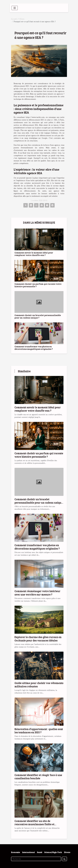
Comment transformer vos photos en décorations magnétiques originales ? (34, 348)
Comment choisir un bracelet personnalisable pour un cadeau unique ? (38, 316)
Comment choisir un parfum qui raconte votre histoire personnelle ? (38, 285)
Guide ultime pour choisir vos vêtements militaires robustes (39, 685)
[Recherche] (36, 859)
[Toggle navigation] (15, 8)
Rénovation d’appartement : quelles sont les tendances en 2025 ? (39, 731)
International (28, 852)
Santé (40, 852)
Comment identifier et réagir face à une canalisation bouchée (38, 777)
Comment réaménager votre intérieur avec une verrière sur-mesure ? (37, 593)
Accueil (14, 19)
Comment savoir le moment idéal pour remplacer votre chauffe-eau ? (34, 254)
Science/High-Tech (53, 852)
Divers (22, 19)
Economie (15, 852)
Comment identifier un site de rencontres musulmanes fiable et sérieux (34, 824)
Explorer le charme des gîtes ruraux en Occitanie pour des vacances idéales (38, 639)
